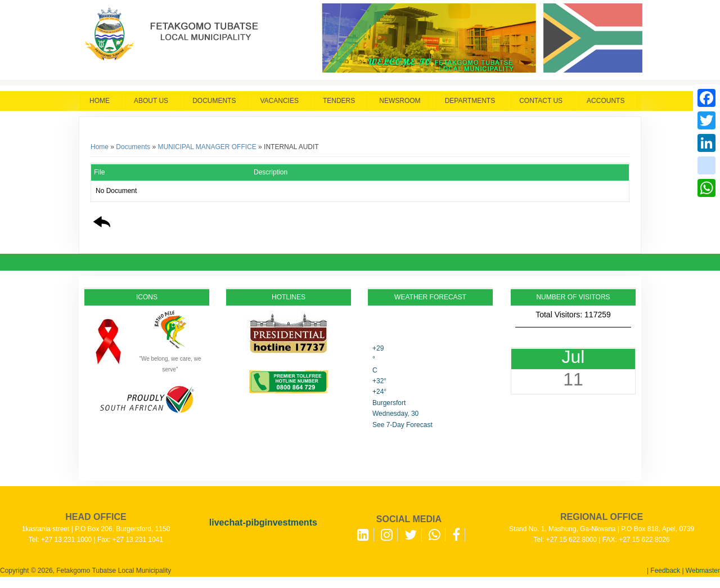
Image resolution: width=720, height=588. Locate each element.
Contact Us (541, 101)
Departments (470, 101)
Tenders (339, 101)
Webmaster (703, 571)
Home (100, 101)
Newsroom (400, 101)
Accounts (606, 101)
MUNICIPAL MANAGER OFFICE (207, 147)
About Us (151, 101)
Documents (214, 101)
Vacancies (279, 101)
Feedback (665, 571)
